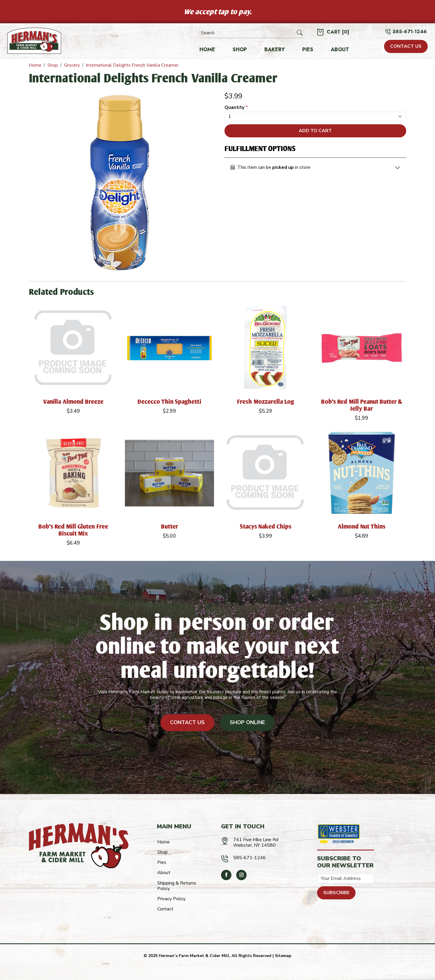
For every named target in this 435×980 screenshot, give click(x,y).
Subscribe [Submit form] (336, 893)
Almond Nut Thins (362, 526)
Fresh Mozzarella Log (266, 402)
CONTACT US (406, 46)
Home (207, 50)
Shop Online (247, 722)
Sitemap (283, 956)
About (340, 50)
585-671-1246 (410, 32)
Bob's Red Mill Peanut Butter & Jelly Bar (362, 405)
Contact (165, 909)
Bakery (275, 50)
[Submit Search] (300, 33)
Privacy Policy (171, 899)
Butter (170, 526)
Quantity (236, 108)
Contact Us (187, 722)
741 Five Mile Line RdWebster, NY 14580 (256, 842)
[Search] (248, 33)
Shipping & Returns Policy (177, 886)
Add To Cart (315, 131)
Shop (240, 50)
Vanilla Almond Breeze (73, 402)
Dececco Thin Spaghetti (169, 402)
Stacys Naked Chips (266, 526)
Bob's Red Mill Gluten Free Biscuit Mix (73, 530)
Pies (308, 50)
